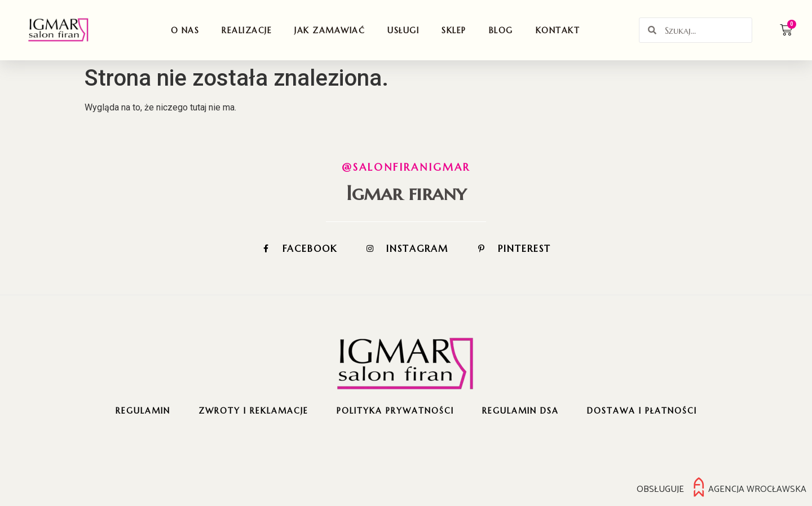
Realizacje (247, 30)
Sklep (454, 30)
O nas (185, 30)
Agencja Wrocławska (757, 489)
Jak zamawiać (330, 30)
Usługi (403, 30)
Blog (501, 30)
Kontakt (558, 30)
